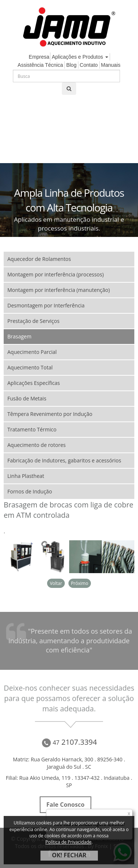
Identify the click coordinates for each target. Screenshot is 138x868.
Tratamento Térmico (32, 429)
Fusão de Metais (27, 398)
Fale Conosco (65, 805)
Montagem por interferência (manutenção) (59, 290)
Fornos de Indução (30, 491)
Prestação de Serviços (33, 321)
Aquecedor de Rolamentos (39, 259)
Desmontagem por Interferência (46, 305)
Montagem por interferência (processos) (56, 274)
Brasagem (19, 336)
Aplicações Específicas (34, 383)
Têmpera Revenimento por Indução (50, 414)
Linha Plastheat (26, 476)
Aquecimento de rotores (36, 445)
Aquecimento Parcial (32, 352)
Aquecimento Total (30, 367)
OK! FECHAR (69, 855)
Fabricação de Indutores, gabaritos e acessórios (64, 460)
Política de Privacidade (68, 842)
